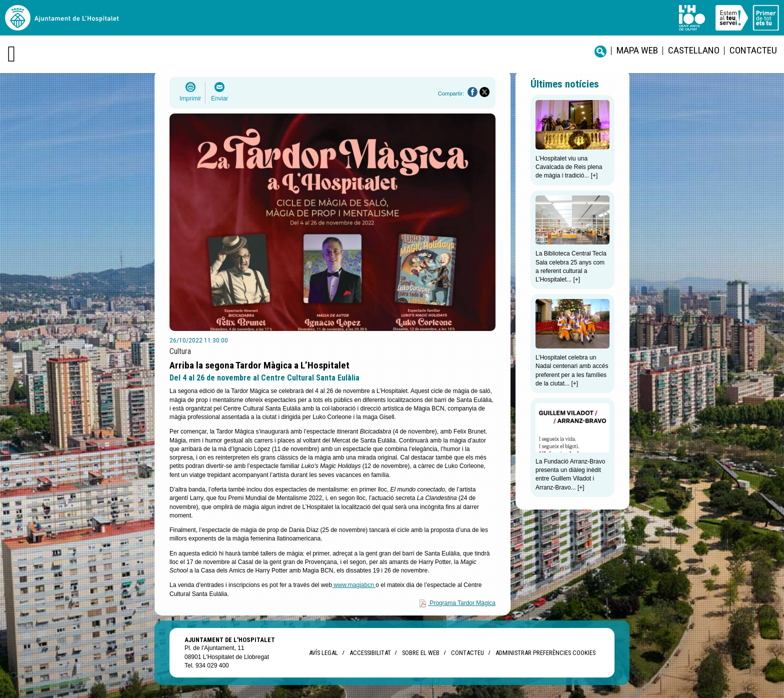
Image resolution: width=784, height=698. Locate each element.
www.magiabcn (354, 585)
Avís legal (323, 653)
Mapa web (637, 50)
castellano (694, 50)
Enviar (219, 98)
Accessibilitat (370, 653)
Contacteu (753, 50)
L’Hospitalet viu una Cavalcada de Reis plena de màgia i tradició (569, 167)
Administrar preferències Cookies (545, 653)
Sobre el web (421, 653)
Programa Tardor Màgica (462, 603)
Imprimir (190, 98)
